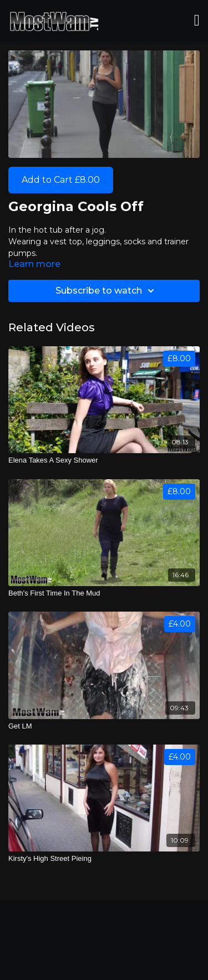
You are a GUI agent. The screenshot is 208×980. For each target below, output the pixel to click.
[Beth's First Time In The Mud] (104, 593)
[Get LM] (104, 726)
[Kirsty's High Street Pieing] (104, 859)
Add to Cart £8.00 (61, 180)
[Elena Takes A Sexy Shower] (104, 460)
